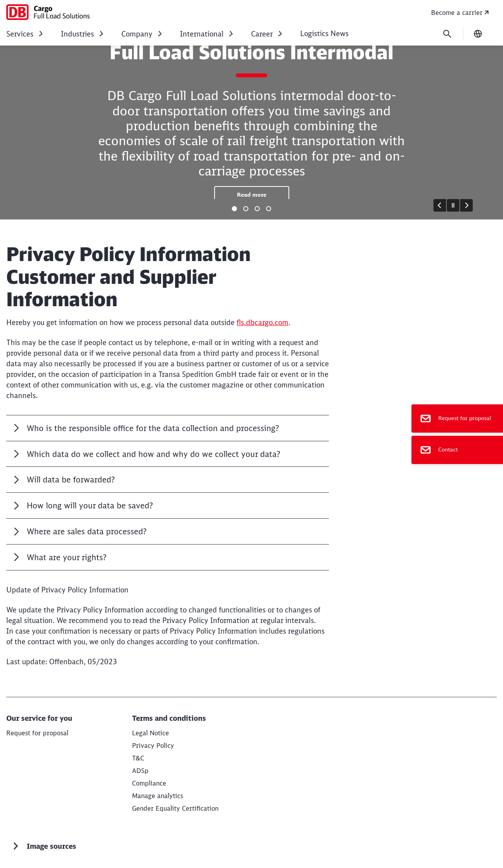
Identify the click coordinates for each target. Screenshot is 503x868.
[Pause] (453, 205)
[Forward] (466, 205)
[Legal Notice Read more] (151, 733)
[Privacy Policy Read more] (153, 746)
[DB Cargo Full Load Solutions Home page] (48, 12)
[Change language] (478, 34)
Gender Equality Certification (175, 808)
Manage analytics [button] (158, 796)
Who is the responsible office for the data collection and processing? (153, 428)
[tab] (234, 209)
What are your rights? (68, 557)
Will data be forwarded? (71, 480)
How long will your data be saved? (90, 505)
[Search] (447, 34)
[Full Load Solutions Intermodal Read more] (252, 195)
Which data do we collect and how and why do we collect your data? (153, 454)
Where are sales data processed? (87, 531)
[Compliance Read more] (149, 783)
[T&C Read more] (138, 758)
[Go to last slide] (440, 205)
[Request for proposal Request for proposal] (37, 733)
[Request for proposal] (457, 418)
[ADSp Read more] (140, 771)
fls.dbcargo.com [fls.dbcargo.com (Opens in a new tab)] (263, 323)
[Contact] (457, 450)
